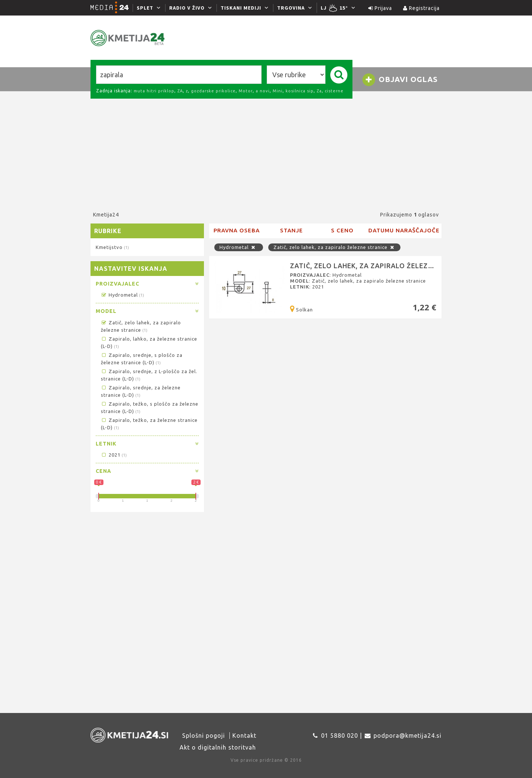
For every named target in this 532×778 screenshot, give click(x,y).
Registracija (421, 8)
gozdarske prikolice (213, 91)
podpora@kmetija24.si (407, 736)
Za (319, 91)
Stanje (291, 230)
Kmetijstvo (112, 247)
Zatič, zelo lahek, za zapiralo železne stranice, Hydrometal (407, 266)
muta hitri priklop (154, 91)
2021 (114, 455)
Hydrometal (122, 295)
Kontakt (244, 736)
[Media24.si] (112, 8)
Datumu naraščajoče (404, 230)
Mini (278, 91)
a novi (263, 91)
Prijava (380, 8)
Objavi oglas (400, 80)
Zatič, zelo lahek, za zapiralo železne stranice (334, 247)
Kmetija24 (106, 215)
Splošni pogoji (204, 736)
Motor (246, 91)
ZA (180, 91)
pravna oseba (237, 230)
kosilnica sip (300, 91)
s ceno (342, 230)
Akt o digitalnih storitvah (218, 747)
